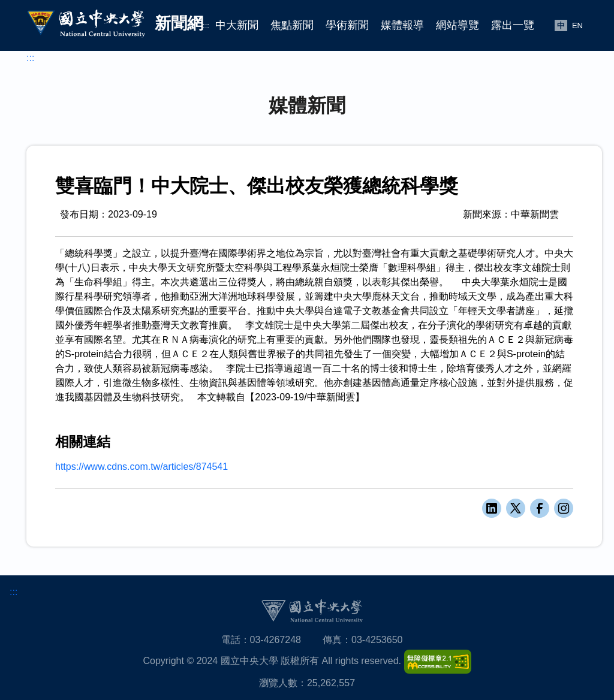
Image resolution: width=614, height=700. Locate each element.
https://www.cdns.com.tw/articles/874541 (142, 467)
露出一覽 (513, 25)
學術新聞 (347, 25)
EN (577, 25)
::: (206, 25)
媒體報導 (402, 25)
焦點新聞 (292, 25)
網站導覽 (458, 25)
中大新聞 (237, 25)
